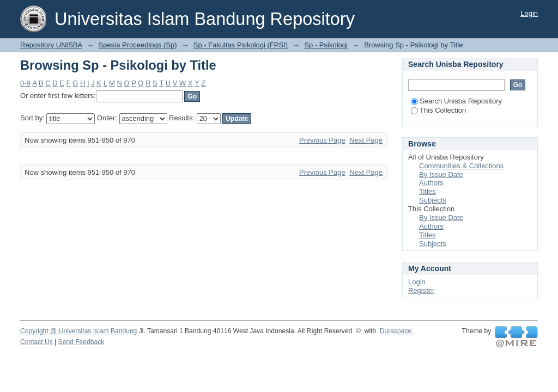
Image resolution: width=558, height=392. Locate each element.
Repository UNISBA (51, 45)
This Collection (438, 110)
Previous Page (322, 140)
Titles (427, 191)
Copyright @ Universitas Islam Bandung (78, 331)
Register (421, 290)
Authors (431, 183)
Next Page (366, 140)
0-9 (25, 83)
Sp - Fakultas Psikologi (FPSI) (241, 45)
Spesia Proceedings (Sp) (138, 45)
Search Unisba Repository (456, 101)
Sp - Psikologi (326, 45)
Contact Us (37, 342)
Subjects (433, 200)
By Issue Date (441, 174)
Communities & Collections (461, 166)
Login (529, 13)
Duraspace (396, 331)
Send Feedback (81, 342)
